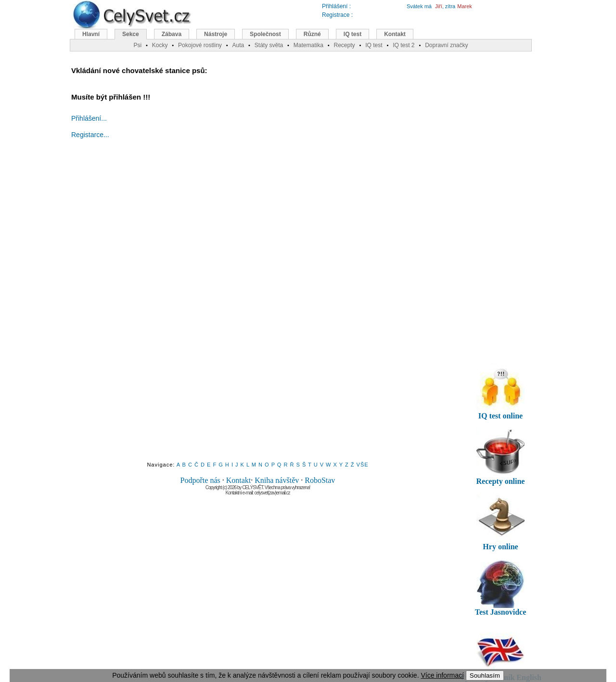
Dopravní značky (446, 45)
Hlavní (91, 34)
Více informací (442, 675)
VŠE (363, 465)
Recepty (344, 45)
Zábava (172, 34)
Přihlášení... (89, 118)
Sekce (131, 34)
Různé (312, 34)
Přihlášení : (336, 6)
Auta (238, 45)
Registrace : (337, 15)
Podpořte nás (200, 480)
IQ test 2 (404, 45)
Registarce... (90, 135)
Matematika (308, 45)
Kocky (160, 45)
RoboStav (320, 480)
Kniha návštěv (277, 480)
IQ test (353, 34)
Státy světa (269, 45)
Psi (137, 45)
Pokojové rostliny (200, 45)
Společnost (265, 34)
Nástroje (216, 34)
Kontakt (239, 480)
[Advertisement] (258, 309)
